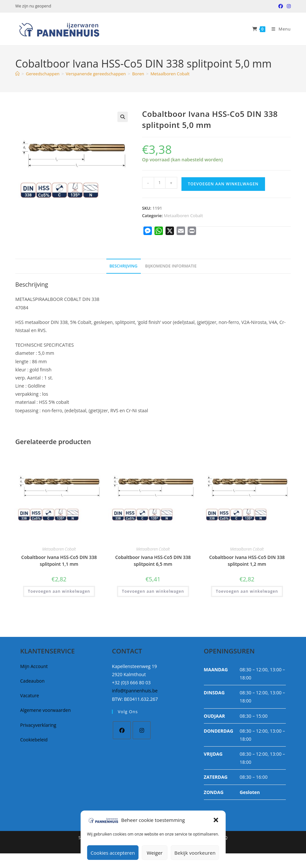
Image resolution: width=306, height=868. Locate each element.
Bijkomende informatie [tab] (171, 266)
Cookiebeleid (34, 740)
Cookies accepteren (113, 853)
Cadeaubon (32, 681)
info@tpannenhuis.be (135, 691)
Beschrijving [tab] (124, 266)
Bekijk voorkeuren (195, 853)
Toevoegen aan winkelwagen (223, 184)
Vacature (30, 695)
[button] (216, 820)
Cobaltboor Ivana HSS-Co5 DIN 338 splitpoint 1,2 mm (247, 561)
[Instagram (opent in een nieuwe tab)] (288, 6)
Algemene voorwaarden (45, 710)
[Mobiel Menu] (279, 29)
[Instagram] (142, 730)
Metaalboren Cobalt (170, 74)
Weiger (155, 853)
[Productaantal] (160, 183)
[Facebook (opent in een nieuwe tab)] (281, 6)
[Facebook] (122, 730)
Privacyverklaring (38, 725)
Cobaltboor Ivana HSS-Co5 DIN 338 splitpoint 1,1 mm (59, 561)
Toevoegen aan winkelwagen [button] (59, 591)
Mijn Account (34, 666)
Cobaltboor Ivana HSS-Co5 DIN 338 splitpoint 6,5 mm (153, 561)
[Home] (17, 74)
